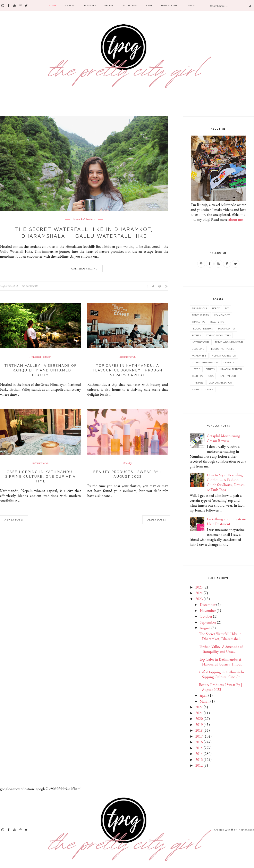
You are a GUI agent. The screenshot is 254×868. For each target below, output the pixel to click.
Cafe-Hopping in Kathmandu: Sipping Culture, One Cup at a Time (40, 476)
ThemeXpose (246, 830)
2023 (199, 599)
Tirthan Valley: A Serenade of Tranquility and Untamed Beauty (40, 370)
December (208, 605)
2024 (199, 593)
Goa (211, 376)
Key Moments (222, 315)
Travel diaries (200, 315)
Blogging (198, 349)
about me (236, 219)
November (208, 611)
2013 (199, 760)
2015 (199, 748)
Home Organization (224, 356)
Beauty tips (217, 322)
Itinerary (198, 383)
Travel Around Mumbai (229, 342)
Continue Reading (84, 269)
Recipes (196, 335)
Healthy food (227, 376)
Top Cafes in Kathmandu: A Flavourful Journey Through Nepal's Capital (128, 370)
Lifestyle (90, 5)
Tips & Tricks (199, 308)
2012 (199, 765)
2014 (199, 754)
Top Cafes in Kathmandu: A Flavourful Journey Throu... (221, 662)
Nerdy (216, 308)
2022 (199, 707)
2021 (199, 713)
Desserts (229, 362)
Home (53, 5)
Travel (70, 5)
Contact (191, 5)
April (204, 695)
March (205, 701)
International (128, 357)
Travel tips (198, 322)
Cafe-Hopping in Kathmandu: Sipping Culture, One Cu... (222, 674)
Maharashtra (226, 329)
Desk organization (220, 383)
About (109, 5)
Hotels (196, 369)
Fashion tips (199, 356)
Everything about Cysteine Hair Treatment (227, 521)
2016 (199, 742)
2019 (199, 725)
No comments (30, 286)
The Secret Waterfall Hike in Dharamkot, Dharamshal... (220, 636)
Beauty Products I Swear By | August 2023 (128, 474)
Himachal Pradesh (84, 220)
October (206, 616)
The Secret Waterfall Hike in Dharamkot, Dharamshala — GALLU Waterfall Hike (84, 232)
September (208, 622)
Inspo (149, 5)
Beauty (128, 463)
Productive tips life (222, 349)
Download (169, 5)
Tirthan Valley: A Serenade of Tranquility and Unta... (221, 649)
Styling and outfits (218, 335)
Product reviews (202, 329)
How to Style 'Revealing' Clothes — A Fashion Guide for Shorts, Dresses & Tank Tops (226, 482)
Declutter (129, 5)
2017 (199, 736)
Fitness (210, 369)
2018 (199, 730)
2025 (199, 587)
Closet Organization (205, 362)
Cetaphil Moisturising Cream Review (223, 438)
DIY (227, 308)
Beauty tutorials (203, 389)
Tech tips (197, 376)
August (205, 628)
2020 (199, 719)
